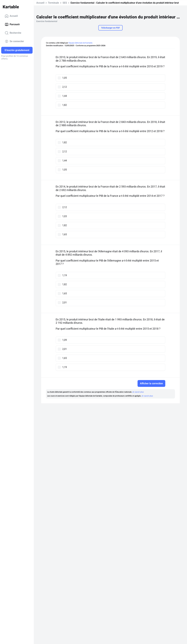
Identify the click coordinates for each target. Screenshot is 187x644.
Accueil (11, 16)
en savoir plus (138, 392)
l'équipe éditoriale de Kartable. (81, 43)
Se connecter (14, 41)
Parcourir (12, 24)
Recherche (13, 33)
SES (65, 3)
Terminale (53, 3)
